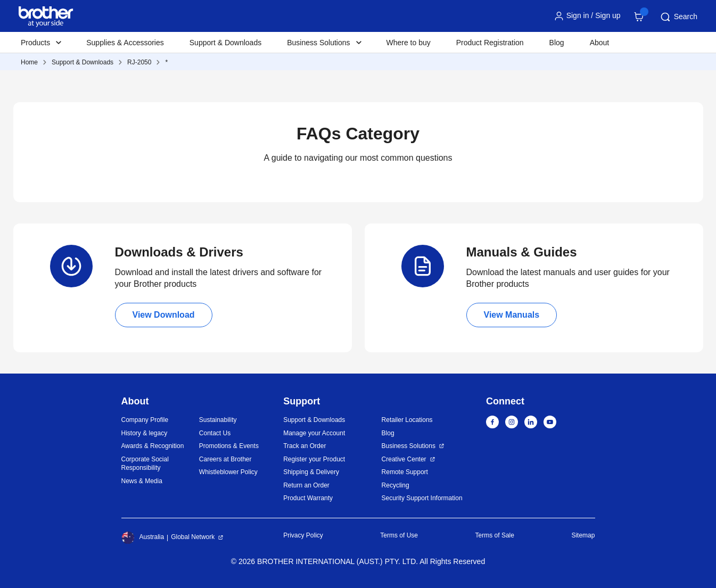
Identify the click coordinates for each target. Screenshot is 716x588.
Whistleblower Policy (228, 472)
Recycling (396, 485)
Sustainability (218, 420)
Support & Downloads (225, 43)
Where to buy (409, 43)
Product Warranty (308, 498)
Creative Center (404, 459)
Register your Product (314, 459)
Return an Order (306, 485)
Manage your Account (314, 433)
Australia (143, 537)
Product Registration (490, 43)
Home (29, 62)
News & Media (142, 481)
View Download (164, 315)
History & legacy (145, 433)
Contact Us (215, 433)
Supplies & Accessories (125, 43)
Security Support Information (422, 498)
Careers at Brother (225, 459)
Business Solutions (409, 446)
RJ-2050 (139, 62)
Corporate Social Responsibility (145, 464)
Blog (557, 43)
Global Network (193, 537)
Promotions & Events (229, 446)
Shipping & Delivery (311, 472)
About (600, 43)
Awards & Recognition (153, 446)
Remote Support (405, 472)
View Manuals (512, 315)
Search (678, 17)
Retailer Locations (407, 420)
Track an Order (304, 446)
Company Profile (145, 420)
